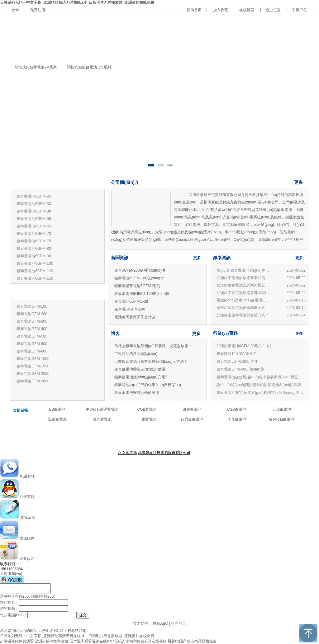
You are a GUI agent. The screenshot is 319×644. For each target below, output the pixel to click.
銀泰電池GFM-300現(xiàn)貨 (240, 369)
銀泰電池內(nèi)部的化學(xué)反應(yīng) (148, 385)
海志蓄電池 (102, 419)
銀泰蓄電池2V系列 (31, 293)
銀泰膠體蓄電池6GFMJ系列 (137, 286)
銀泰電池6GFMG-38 (131, 301)
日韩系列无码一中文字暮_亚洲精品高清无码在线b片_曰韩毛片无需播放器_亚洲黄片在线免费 (77, 2)
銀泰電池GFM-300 (32, 321)
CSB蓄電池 (237, 409)
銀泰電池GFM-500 (32, 336)
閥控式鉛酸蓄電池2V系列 (36, 67)
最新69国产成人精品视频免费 (192, 641)
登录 (15, 10)
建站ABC (160, 623)
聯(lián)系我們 (199, 437)
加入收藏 (221, 10)
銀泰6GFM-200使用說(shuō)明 (140, 270)
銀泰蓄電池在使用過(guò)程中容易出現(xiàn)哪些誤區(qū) (264, 377)
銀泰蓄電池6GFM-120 (35, 271)
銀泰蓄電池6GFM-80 (34, 249)
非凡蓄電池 (237, 419)
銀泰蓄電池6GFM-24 (34, 196)
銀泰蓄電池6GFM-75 (34, 241)
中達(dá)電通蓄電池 (102, 409)
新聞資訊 (120, 258)
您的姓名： (9, 602)
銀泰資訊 (222, 258)
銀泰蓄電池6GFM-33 (34, 204)
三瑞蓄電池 (282, 409)
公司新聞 (178, 437)
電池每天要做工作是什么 (135, 317)
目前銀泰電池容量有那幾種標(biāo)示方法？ (151, 362)
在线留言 (247, 10)
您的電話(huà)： (14, 615)
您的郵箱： (9, 609)
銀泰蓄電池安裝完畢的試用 (137, 393)
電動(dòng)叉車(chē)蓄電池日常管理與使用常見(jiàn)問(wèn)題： (244, 300)
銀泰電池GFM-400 (32, 329)
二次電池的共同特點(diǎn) (136, 354)
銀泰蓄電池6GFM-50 (34, 219)
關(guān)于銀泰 (128, 437)
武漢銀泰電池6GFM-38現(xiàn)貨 (244, 346)
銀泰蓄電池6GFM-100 (35, 264)
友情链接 (21, 410)
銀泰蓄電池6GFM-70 (34, 234)
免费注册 (38, 10)
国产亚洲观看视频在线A (89, 641)
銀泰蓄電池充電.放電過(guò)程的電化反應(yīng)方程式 (262, 393)
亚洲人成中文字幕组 (51, 641)
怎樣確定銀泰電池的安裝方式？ (243, 315)
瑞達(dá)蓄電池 (281, 419)
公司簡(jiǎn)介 (125, 182)
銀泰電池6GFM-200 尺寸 (237, 362)
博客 (115, 334)
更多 (95, 183)
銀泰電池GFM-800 (32, 351)
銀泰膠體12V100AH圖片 (237, 354)
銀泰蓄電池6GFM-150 (35, 278)
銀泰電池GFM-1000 (33, 359)
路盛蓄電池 (192, 409)
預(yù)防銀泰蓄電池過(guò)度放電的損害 (244, 270)
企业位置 (273, 10)
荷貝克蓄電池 (192, 419)
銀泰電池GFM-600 (32, 344)
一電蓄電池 (147, 419)
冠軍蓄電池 (57, 419)
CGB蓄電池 (147, 409)
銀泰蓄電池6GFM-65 (34, 226)
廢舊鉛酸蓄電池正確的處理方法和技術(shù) (244, 308)
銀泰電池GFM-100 (32, 306)
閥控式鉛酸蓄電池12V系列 (89, 67)
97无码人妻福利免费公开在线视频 (138, 641)
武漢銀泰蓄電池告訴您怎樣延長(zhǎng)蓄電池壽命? (244, 285)
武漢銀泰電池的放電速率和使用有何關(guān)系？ (244, 278)
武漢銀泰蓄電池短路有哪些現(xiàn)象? (244, 293)
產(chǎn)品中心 (155, 437)
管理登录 (179, 623)
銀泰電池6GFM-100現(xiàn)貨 (139, 278)
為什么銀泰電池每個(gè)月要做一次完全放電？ (153, 346)
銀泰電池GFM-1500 (33, 366)
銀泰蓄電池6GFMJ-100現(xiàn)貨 (142, 294)
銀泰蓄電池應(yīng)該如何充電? (141, 377)
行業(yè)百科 (225, 333)
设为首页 (194, 10)
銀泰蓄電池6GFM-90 (34, 256)
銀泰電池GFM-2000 (33, 374)
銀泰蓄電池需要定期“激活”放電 (140, 369)
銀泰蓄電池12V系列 (32, 183)
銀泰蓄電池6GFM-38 (34, 211)
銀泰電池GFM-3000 (33, 381)
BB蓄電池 (57, 409)
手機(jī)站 (300, 10)
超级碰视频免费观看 (17, 641)
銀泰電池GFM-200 (32, 314)
